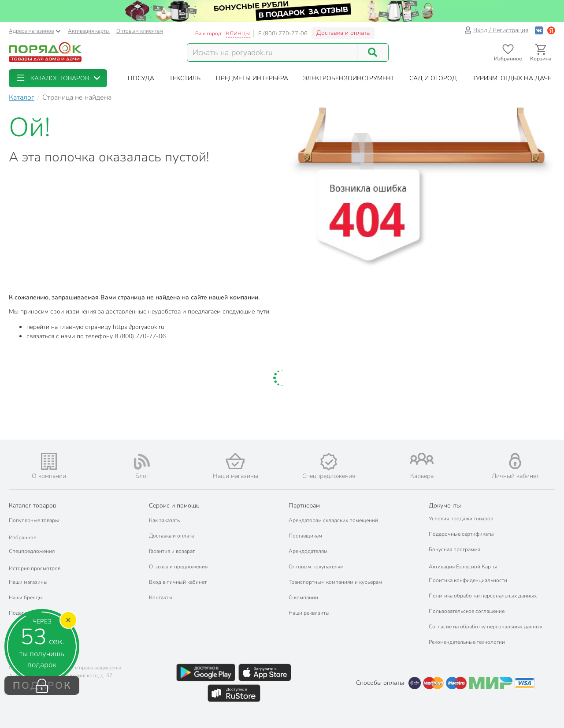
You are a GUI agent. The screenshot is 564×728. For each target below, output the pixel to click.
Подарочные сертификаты (461, 534)
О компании (303, 597)
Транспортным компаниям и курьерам (335, 582)
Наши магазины (28, 582)
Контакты (161, 597)
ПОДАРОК (42, 686)
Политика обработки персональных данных (483, 596)
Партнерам (304, 506)
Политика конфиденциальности (468, 580)
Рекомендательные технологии (467, 642)
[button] (58, 78)
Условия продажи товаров (461, 519)
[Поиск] (373, 52)
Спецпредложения (32, 551)
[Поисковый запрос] (272, 52)
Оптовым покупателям (316, 567)
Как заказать (164, 520)
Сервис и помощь (174, 506)
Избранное (22, 538)
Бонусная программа (455, 549)
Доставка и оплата (343, 33)
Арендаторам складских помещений (333, 520)
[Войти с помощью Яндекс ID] (551, 30)
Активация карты (89, 31)
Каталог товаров (33, 506)
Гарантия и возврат (172, 551)
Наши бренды (26, 597)
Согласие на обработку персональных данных (486, 627)
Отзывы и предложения (178, 567)
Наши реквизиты (309, 613)
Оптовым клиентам (140, 31)
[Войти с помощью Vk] (539, 30)
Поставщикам (305, 536)
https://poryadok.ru (139, 327)
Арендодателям (308, 551)
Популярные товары (34, 520)
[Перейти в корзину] (541, 53)
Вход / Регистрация (496, 30)
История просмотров (35, 568)
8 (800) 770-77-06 (283, 34)
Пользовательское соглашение (467, 611)
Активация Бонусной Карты (463, 567)
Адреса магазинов (35, 31)
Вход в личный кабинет (178, 582)
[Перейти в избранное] (508, 53)
